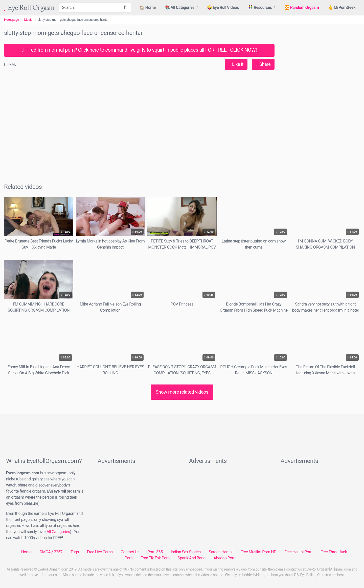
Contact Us (130, 552)
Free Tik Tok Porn (155, 558)
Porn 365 (155, 552)
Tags (75, 552)
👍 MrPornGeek (342, 7)
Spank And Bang (192, 558)
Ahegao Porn (224, 558)
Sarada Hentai (221, 552)
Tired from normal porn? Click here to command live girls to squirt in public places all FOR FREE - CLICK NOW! (139, 50)
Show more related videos (182, 392)
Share (263, 64)
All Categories (58, 532)
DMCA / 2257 (51, 552)
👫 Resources (260, 7)
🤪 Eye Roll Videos (223, 7)
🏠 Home (148, 7)
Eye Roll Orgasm (29, 8)
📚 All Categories (180, 7)
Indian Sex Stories (186, 552)
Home (26, 552)
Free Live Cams (100, 552)
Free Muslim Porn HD (258, 552)
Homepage (12, 20)
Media (28, 20)
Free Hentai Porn (298, 552)
